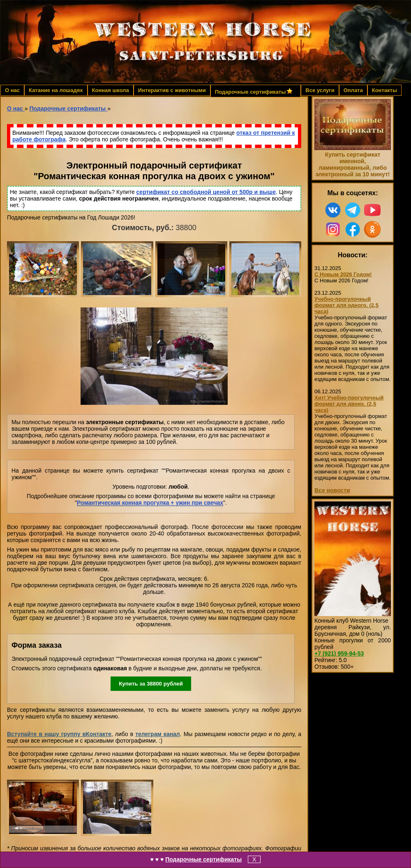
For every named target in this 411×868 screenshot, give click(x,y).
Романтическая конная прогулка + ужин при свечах (150, 503)
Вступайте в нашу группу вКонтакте (59, 734)
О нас (12, 90)
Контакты (384, 90)
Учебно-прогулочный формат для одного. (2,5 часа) (346, 305)
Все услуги (320, 90)
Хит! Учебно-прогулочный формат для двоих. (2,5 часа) (349, 404)
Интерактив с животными (172, 90)
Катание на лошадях (56, 90)
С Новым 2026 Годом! (343, 274)
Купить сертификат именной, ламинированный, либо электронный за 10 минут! (352, 164)
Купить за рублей (151, 684)
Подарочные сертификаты (203, 859)
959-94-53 (339, 653)
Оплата (353, 90)
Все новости (332, 490)
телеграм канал (158, 734)
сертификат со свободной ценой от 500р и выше (206, 192)
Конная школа (111, 90)
